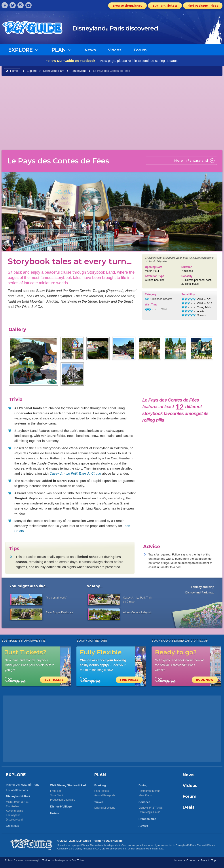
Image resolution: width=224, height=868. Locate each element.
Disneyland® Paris (186, 845)
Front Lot (55, 791)
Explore (32, 71)
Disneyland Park (54, 71)
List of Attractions (17, 790)
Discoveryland (14, 820)
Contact (191, 860)
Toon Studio (57, 795)
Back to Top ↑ (209, 860)
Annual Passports (105, 795)
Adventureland (14, 811)
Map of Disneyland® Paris (23, 785)
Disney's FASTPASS (151, 808)
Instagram (62, 860)
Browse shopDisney (127, 6)
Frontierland (13, 806)
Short (164, 309)
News (90, 50)
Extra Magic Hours (149, 812)
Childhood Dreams (161, 299)
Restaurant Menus (149, 791)
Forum (140, 50)
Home (14, 71)
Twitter (47, 860)
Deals (189, 807)
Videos (115, 50)
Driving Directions (105, 808)
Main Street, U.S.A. (17, 802)
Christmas (12, 826)
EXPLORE (16, 775)
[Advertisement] (112, 113)
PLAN (100, 775)
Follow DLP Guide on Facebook (70, 61)
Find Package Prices (203, 6)
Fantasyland (79, 71)
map (202, 587)
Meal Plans (145, 795)
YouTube (78, 860)
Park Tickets (102, 791)
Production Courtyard (63, 800)
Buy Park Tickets (165, 6)
